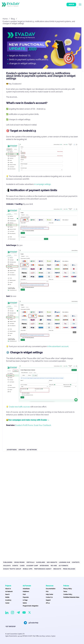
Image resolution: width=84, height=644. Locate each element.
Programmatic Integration (31, 606)
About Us (8, 589)
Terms (65, 592)
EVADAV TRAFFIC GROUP (12, 569)
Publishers (8, 562)
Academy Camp (32, 566)
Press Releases (69, 569)
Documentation (51, 589)
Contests (76, 562)
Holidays (7, 566)
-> (29, 420)
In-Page (25, 600)
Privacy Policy (68, 589)
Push (24, 594)
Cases (22, 566)
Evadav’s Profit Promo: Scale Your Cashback (33, 425)
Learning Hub (64, 562)
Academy (8, 600)
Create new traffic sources (19, 407)
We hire (54, 566)
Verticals (30, 562)
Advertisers (12, 450)
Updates (22, 450)
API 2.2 (48, 603)
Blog (13, 19)
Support (48, 600)
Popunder (26, 597)
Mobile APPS (28, 569)
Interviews (44, 566)
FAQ (47, 592)
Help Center (49, 594)
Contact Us (49, 597)
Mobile (7, 597)
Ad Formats (63, 566)
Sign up (71, 5)
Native (25, 603)
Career (7, 603)
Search (7, 594)
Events (15, 566)
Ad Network (32, 450)
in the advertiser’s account (58, 346)
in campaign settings (42, 184)
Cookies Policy (68, 594)
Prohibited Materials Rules (71, 597)
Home (5, 19)
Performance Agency (43, 569)
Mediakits (57, 569)
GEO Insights (52, 562)
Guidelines (41, 562)
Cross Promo (19, 562)
